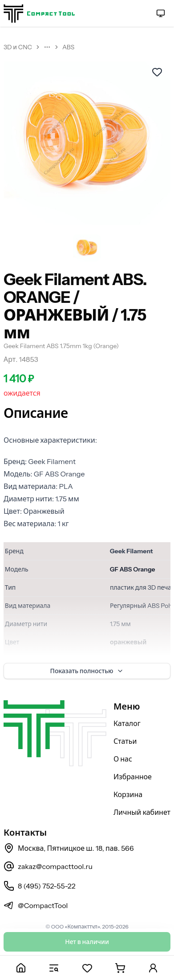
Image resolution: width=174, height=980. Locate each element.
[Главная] (21, 968)
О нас (123, 759)
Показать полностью (87, 671)
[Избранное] (87, 968)
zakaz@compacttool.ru (48, 866)
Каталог (127, 723)
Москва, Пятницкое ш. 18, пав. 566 (69, 848)
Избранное (133, 777)
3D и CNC (18, 47)
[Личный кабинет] (153, 968)
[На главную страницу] (39, 14)
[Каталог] (54, 968)
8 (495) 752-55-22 (39, 886)
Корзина (128, 794)
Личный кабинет (142, 812)
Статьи (125, 741)
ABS (68, 47)
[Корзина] (120, 968)
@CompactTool (36, 905)
